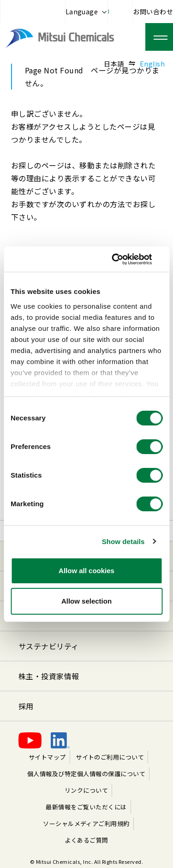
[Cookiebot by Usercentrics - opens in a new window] (123, 259)
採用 (26, 706)
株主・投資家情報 (49, 676)
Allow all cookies (86, 571)
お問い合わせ (153, 12)
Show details (123, 542)
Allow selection (86, 601)
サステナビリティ (49, 646)
